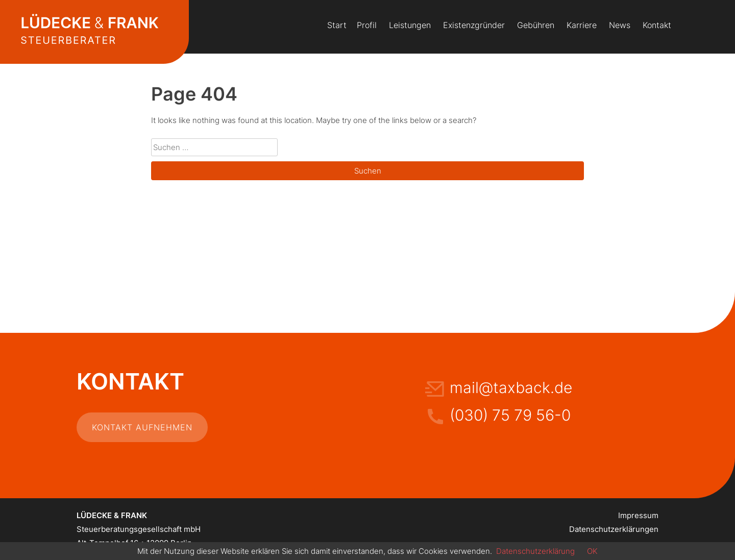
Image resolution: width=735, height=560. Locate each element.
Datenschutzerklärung (535, 551)
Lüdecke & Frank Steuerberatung (89, 31)
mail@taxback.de (511, 387)
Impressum (638, 515)
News (620, 25)
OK (592, 551)
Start (337, 25)
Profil (367, 25)
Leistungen (410, 25)
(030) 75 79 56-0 (510, 415)
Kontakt (657, 25)
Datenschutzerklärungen (614, 529)
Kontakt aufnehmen (142, 427)
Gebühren (536, 25)
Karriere (582, 25)
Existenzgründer (474, 25)
